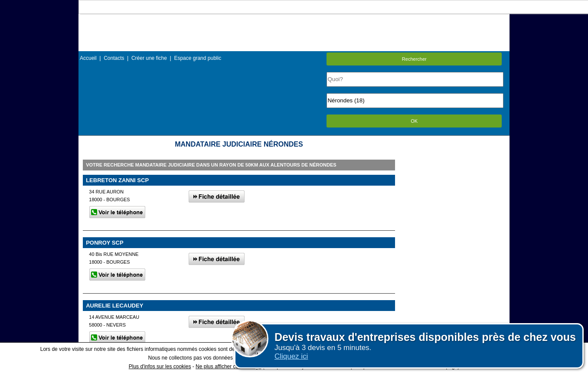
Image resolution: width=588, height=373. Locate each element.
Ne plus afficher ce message (228, 366)
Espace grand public (198, 58)
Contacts (114, 58)
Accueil (88, 58)
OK (414, 121)
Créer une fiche (149, 58)
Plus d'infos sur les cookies (160, 366)
